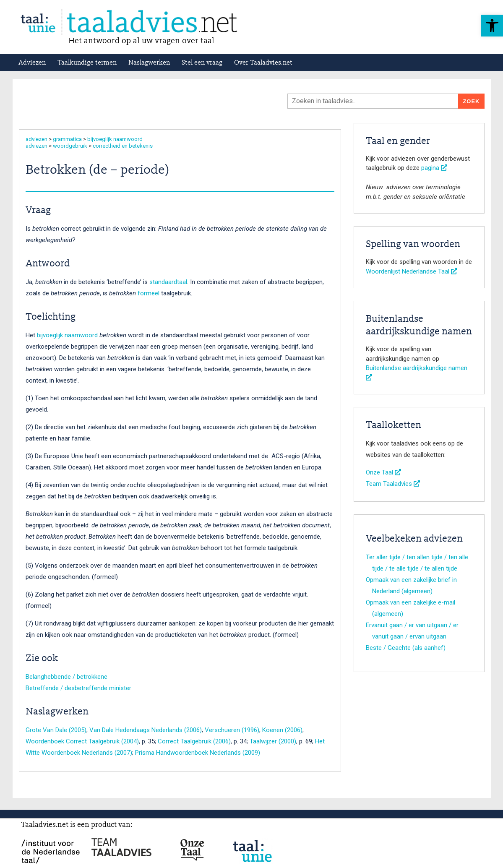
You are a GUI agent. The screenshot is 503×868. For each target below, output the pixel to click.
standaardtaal (168, 282)
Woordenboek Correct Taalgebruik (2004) (82, 741)
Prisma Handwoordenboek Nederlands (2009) (198, 753)
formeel (149, 293)
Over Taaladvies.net (263, 63)
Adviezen (32, 63)
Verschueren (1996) (232, 730)
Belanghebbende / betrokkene (66, 677)
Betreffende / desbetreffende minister (78, 688)
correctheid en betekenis (123, 146)
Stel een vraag (202, 63)
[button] (492, 26)
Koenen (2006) (282, 730)
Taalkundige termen (87, 63)
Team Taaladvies (393, 484)
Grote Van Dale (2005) (56, 730)
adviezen (36, 139)
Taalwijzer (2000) (273, 741)
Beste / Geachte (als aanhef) (406, 648)
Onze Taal (383, 472)
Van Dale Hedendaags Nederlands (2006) (146, 730)
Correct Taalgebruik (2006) (194, 741)
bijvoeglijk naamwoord (115, 139)
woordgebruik (70, 146)
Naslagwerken (149, 63)
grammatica (67, 139)
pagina (434, 168)
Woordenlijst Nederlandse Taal (412, 271)
